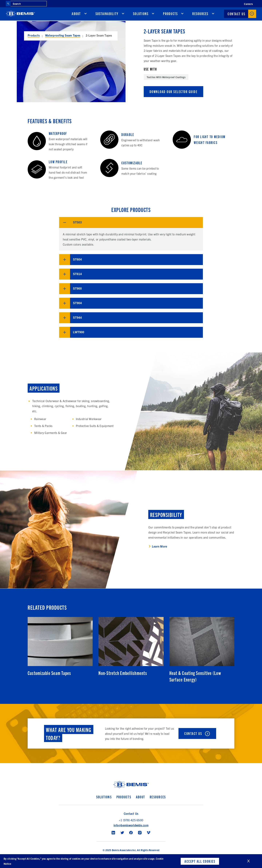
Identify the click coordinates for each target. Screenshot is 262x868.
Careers (248, 4)
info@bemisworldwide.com (131, 825)
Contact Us (236, 14)
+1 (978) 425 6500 (131, 820)
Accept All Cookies (200, 861)
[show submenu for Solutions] (153, 14)
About (76, 14)
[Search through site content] (29, 4)
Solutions (141, 14)
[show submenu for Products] (182, 14)
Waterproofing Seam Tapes (63, 35)
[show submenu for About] (86, 14)
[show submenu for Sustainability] (123, 14)
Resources (200, 14)
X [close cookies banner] (248, 861)
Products (170, 14)
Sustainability (107, 14)
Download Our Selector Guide (174, 92)
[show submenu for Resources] (213, 14)
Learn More (160, 547)
